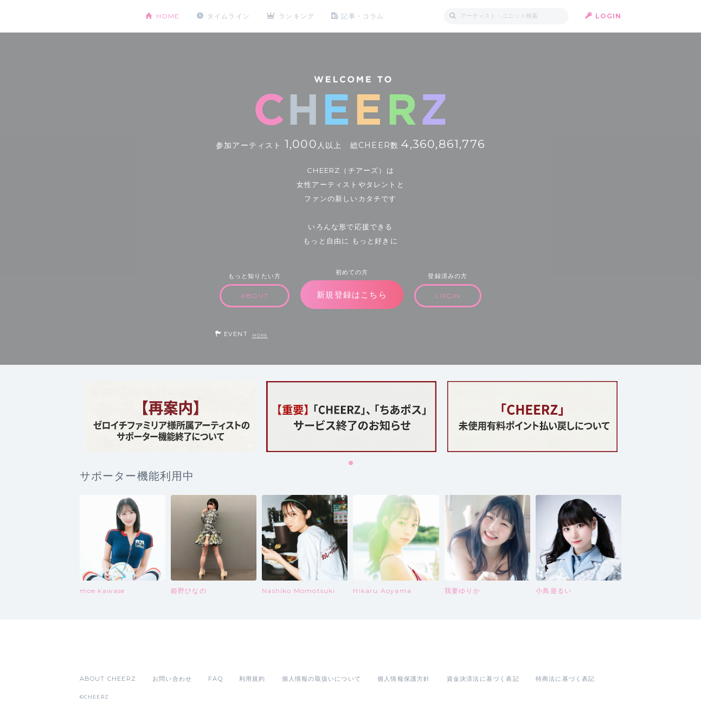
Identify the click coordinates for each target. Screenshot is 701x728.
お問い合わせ (172, 679)
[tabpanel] (170, 417)
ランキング (297, 16)
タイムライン (229, 16)
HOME (168, 16)
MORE (260, 335)
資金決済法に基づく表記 (483, 679)
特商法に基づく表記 (565, 679)
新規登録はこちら (352, 295)
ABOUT (255, 296)
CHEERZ (104, 17)
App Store (105, 655)
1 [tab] (351, 463)
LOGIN (609, 16)
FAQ (216, 679)
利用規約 (252, 679)
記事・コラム (362, 16)
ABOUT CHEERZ (108, 679)
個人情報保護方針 (404, 679)
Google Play (162, 655)
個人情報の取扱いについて (321, 679)
